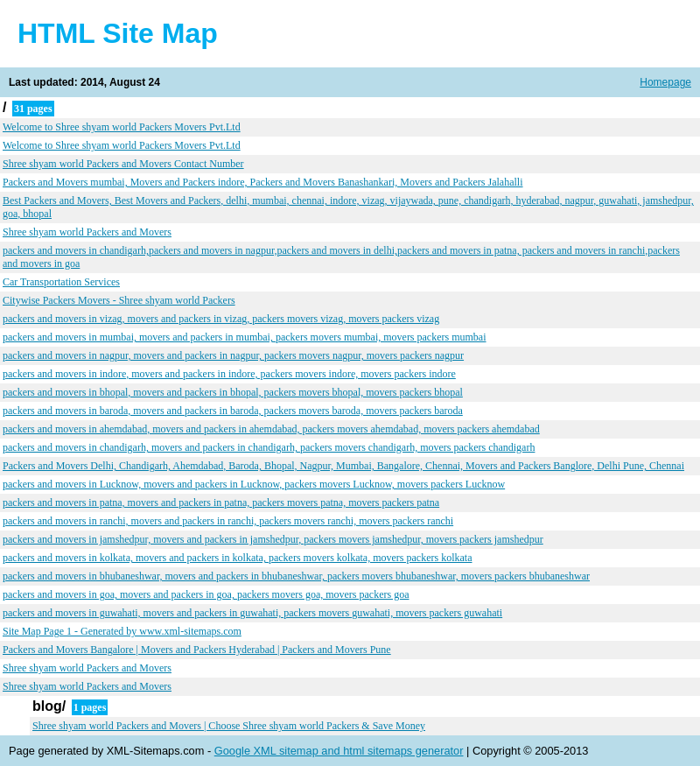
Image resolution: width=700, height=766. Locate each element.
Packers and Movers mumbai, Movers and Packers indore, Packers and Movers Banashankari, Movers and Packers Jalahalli (263, 182)
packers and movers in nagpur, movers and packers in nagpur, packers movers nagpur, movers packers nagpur (233, 355)
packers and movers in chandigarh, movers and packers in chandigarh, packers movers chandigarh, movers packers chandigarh (269, 447)
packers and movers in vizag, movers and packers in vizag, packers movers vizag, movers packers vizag (221, 319)
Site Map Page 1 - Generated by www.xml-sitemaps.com (122, 631)
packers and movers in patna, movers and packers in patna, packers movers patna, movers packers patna (221, 502)
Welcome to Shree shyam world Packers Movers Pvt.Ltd (122, 127)
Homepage (665, 82)
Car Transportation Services (61, 282)
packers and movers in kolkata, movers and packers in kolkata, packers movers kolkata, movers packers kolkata (237, 558)
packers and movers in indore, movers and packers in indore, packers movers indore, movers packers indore (229, 374)
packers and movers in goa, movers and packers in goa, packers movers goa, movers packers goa (206, 594)
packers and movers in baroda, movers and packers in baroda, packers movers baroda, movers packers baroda (233, 411)
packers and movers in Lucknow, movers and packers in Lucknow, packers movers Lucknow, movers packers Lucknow (254, 484)
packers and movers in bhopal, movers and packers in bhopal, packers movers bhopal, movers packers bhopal (233, 392)
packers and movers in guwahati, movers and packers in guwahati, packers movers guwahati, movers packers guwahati (252, 613)
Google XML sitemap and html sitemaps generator (339, 751)
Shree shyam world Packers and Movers (87, 232)
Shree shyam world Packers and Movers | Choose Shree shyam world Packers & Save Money (229, 726)
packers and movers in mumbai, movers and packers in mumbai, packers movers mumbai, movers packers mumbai (245, 337)
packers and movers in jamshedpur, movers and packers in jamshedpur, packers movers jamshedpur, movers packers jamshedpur (273, 539)
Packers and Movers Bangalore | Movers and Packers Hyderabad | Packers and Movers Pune (197, 650)
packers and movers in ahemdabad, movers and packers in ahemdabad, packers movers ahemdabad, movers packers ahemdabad (271, 429)
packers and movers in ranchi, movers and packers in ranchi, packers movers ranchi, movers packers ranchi (228, 521)
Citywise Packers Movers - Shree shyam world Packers (119, 300)
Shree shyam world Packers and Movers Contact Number (123, 164)
